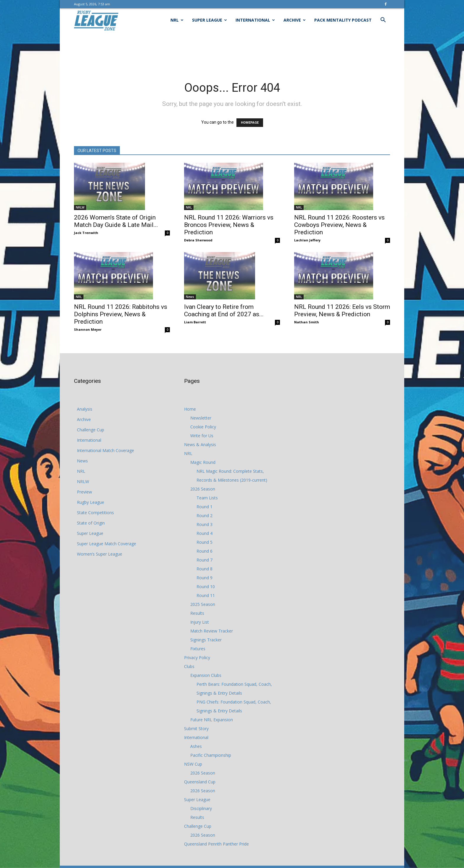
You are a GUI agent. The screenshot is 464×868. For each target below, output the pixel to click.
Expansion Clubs (206, 675)
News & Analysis (200, 445)
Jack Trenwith (86, 233)
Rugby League (91, 502)
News (190, 297)
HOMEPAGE (250, 123)
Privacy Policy (197, 658)
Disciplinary (201, 808)
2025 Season (203, 604)
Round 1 (204, 507)
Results (197, 613)
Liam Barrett (195, 322)
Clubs (189, 666)
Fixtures (198, 649)
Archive (295, 20)
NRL (177, 20)
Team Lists (207, 498)
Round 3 (204, 524)
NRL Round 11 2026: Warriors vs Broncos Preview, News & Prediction (229, 225)
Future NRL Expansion (212, 720)
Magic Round (203, 462)
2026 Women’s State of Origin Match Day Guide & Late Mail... (116, 221)
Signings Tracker (206, 640)
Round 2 (204, 516)
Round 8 (204, 569)
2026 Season (203, 489)
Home (190, 409)
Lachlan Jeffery (307, 240)
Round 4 (204, 533)
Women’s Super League (100, 554)
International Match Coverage (105, 450)
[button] (383, 21)
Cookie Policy (203, 427)
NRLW (80, 207)
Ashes (196, 746)
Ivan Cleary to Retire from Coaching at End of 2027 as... (224, 310)
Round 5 (204, 542)
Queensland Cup (200, 782)
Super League (210, 20)
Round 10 (206, 587)
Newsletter (201, 418)
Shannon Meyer (88, 329)
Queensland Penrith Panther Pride (216, 844)
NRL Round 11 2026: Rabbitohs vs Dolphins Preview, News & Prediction (121, 314)
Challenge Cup (91, 430)
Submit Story (196, 729)
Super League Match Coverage (107, 544)
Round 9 (204, 578)
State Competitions (95, 513)
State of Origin (91, 523)
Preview (84, 492)
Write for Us (202, 436)
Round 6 (204, 551)
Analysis (85, 409)
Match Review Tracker (212, 631)
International (255, 20)
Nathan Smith (307, 322)
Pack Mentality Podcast (343, 20)
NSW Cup (193, 764)
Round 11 (206, 595)
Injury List (200, 622)
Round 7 (204, 560)
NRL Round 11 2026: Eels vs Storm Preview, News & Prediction (342, 310)
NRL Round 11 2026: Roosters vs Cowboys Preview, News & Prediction (339, 225)
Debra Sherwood (198, 240)
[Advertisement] (232, 52)
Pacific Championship (211, 755)
